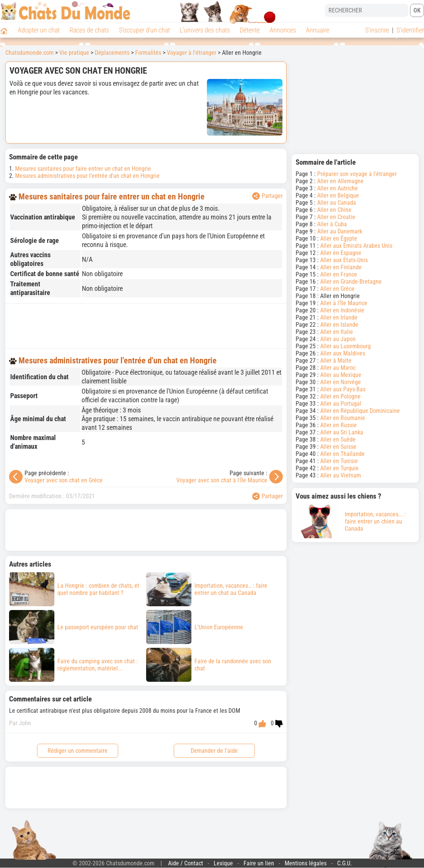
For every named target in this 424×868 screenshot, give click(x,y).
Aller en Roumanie (343, 418)
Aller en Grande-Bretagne (351, 282)
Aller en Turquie (339, 468)
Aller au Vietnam (341, 475)
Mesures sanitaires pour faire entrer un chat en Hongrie (83, 169)
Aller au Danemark (340, 231)
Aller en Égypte (339, 239)
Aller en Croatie (336, 217)
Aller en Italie (337, 332)
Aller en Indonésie (342, 310)
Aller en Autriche (338, 188)
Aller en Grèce (337, 289)
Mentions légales (306, 863)
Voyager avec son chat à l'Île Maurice (222, 480)
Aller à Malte (336, 361)
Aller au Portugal (341, 404)
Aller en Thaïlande (342, 454)
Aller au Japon (338, 339)
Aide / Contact (186, 863)
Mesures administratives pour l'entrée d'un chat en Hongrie (87, 176)
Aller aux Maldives (343, 353)
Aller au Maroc (338, 368)
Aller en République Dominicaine (360, 411)
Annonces (283, 30)
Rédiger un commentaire (78, 751)
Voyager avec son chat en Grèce (64, 480)
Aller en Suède (338, 439)
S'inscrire (377, 30)
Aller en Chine (334, 210)
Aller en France (339, 274)
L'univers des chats (205, 30)
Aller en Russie (338, 425)
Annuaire (318, 30)
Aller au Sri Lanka (342, 432)
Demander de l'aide (214, 751)
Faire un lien (259, 863)
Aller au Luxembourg (345, 346)
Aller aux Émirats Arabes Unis (356, 246)
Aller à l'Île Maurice (344, 303)
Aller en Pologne (340, 396)
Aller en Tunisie (339, 461)
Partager (268, 196)
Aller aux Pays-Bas (343, 389)
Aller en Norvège (341, 382)
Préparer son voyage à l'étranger (357, 174)
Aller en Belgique (338, 195)
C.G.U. (345, 863)
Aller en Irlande (339, 317)
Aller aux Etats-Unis (344, 260)
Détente (250, 30)
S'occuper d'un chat (144, 30)
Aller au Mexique (341, 375)
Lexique (223, 863)
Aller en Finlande (341, 267)
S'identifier (410, 30)
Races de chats (89, 30)
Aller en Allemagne (340, 181)
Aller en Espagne (341, 253)
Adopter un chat (39, 30)
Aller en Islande (339, 325)
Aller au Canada (337, 203)
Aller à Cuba (332, 224)
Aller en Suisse (338, 447)
